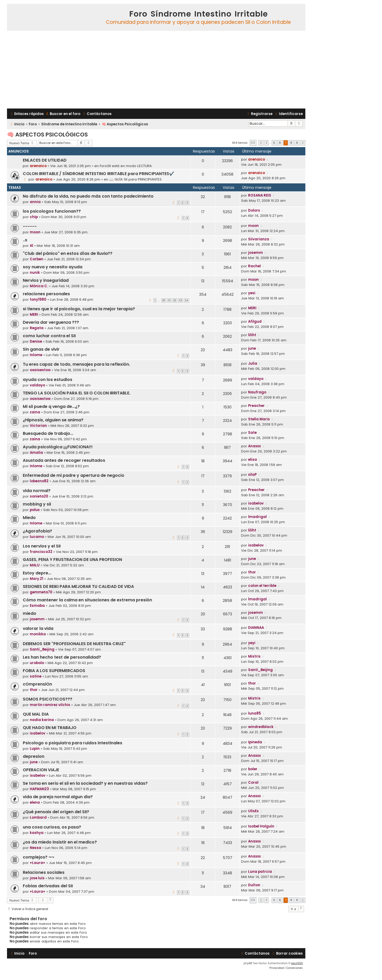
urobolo (37, 663)
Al (31, 246)
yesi (252, 293)
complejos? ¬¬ (38, 857)
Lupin (35, 749)
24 (187, 300)
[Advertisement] (156, 70)
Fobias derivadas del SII (48, 886)
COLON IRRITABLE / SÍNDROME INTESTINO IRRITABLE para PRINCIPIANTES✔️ (99, 174)
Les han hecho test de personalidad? (62, 657)
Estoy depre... (37, 573)
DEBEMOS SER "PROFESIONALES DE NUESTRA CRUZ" (74, 644)
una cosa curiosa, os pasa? (52, 827)
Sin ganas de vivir (41, 349)
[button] (253, 143)
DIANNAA (256, 628)
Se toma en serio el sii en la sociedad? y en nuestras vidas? (85, 783)
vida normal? (37, 491)
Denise (36, 341)
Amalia (36, 453)
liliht (252, 335)
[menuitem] (63, 114)
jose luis (37, 878)
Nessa (35, 848)
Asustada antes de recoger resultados (64, 460)
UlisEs (253, 811)
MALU (35, 565)
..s (25, 240)
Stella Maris (259, 419)
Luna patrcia (260, 872)
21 (169, 300)
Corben (37, 259)
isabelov (256, 503)
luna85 (255, 713)
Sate (252, 433)
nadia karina (42, 720)
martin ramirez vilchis (50, 705)
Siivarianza (259, 239)
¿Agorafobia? (37, 531)
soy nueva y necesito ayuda (53, 267)
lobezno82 (39, 481)
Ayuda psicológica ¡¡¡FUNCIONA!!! (58, 447)
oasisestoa (40, 370)
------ (30, 226)
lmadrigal (257, 517)
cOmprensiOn (37, 684)
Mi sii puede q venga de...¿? (51, 406)
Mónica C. (39, 286)
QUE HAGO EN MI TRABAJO (50, 728)
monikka (38, 634)
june (252, 348)
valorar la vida (38, 628)
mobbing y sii (37, 504)
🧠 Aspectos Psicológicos (47, 135)
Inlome (36, 355)
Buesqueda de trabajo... (48, 433)
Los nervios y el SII (42, 546)
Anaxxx (254, 446)
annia (35, 202)
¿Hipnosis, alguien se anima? (53, 420)
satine (36, 676)
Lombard (38, 817)
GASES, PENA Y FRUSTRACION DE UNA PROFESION (72, 560)
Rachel (254, 266)
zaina (35, 412)
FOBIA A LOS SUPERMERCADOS (54, 671)
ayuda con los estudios (48, 380)
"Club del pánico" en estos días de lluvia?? (68, 253)
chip (34, 217)
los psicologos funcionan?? (52, 211)
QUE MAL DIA (36, 714)
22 (175, 300)
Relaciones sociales (44, 872)
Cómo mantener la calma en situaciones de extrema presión (87, 600)
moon (35, 232)
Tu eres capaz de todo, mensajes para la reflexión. (76, 364)
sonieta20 (39, 496)
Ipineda (255, 742)
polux (35, 510)
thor (252, 572)
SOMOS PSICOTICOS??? (48, 699)
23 (181, 300)
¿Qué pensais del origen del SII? (56, 812)
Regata (37, 328)
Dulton (254, 885)
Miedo (29, 518)
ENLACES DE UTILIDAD (45, 160)
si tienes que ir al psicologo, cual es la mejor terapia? (79, 309)
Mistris (254, 656)
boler (253, 769)
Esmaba (37, 606)
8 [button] (291, 143)
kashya (37, 833)
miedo (30, 613)
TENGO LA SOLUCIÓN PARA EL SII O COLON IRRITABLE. (77, 393)
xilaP (252, 475)
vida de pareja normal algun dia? (58, 797)
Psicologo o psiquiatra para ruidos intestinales (73, 743)
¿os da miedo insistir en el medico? (60, 842)
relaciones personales (46, 294)
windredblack (261, 727)
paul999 (297, 963)
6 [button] (280, 143)
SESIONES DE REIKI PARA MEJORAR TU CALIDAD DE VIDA (78, 586)
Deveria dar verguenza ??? (51, 322)
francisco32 (41, 552)
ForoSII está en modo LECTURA (126, 166)
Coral (253, 783)
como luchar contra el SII (49, 336)
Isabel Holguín (261, 826)
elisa (253, 460)
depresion (34, 756)
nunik (35, 273)
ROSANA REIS (260, 195)
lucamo (37, 537)
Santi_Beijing (42, 649)
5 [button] (274, 143)
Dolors (254, 210)
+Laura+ (38, 863)
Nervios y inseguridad (46, 280)
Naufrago (257, 392)
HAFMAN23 (39, 789)
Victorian (38, 426)
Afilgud (255, 322)
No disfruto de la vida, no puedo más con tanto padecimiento (88, 196)
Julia (253, 363)
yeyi (252, 643)
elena (35, 802)
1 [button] (266, 143)
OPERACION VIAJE (41, 770)
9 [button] (297, 143)
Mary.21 (37, 579)
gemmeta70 (41, 592)
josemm (255, 253)
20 (164, 300)
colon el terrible (262, 586)
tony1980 (38, 300)
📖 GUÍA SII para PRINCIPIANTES (135, 179)
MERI (34, 315)
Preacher (256, 406)
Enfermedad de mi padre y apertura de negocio (74, 475)
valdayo (37, 385)
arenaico (38, 166)
